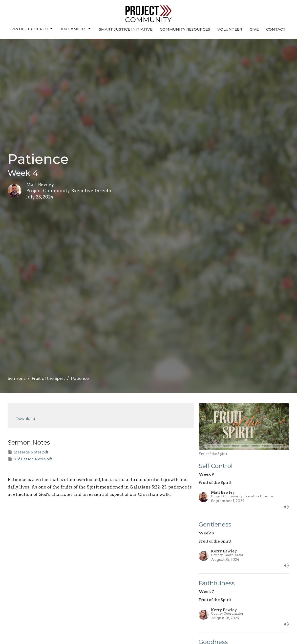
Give (254, 29)
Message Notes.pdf (28, 452)
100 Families (76, 29)
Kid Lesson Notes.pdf (30, 459)
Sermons (17, 379)
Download (25, 419)
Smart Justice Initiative (126, 29)
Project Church (32, 29)
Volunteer (230, 29)
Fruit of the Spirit (48, 379)
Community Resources (185, 29)
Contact (276, 29)
